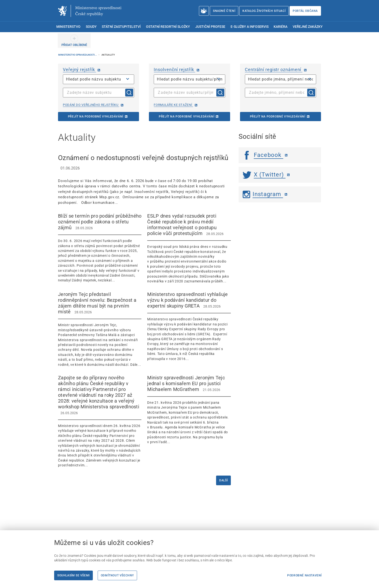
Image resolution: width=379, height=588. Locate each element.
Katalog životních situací (264, 11)
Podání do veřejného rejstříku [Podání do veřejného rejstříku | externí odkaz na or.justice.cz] (91, 105)
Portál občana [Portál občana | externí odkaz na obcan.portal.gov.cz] (305, 11)
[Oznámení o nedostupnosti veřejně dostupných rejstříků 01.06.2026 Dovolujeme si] (144, 179)
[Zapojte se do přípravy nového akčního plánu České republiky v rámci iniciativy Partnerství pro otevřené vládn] (100, 421)
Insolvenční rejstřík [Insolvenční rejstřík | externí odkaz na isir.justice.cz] (174, 70)
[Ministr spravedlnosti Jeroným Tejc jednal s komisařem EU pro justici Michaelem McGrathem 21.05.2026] (189, 410)
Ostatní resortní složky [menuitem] (168, 27)
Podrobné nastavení (304, 575)
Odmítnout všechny (117, 575)
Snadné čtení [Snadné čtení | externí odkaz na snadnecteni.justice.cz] (224, 11)
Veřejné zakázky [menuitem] (308, 27)
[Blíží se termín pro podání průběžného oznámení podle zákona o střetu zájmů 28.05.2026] (100, 248)
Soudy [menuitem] (91, 27)
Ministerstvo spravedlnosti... (78, 55)
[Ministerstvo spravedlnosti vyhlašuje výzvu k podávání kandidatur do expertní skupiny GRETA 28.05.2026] (189, 326)
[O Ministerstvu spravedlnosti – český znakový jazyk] (204, 11)
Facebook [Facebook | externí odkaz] (263, 155)
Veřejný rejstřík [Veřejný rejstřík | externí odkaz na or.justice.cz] (79, 70)
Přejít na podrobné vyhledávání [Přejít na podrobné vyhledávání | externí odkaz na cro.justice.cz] (278, 117)
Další (223, 480)
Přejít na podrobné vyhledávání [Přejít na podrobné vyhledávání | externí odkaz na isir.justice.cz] (186, 117)
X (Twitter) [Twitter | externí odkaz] (264, 175)
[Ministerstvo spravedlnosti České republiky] (90, 11)
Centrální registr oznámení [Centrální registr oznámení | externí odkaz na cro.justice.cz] (274, 70)
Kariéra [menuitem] (281, 27)
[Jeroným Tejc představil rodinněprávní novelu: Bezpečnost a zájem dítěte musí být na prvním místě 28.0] (100, 329)
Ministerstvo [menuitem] (68, 27)
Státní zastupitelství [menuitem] (121, 27)
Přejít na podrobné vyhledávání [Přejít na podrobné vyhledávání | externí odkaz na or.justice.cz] (96, 117)
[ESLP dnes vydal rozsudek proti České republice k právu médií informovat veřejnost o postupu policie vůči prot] (189, 248)
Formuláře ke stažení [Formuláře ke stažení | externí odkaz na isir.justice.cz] (173, 105)
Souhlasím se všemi (73, 575)
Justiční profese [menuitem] (210, 27)
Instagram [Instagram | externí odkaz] (263, 194)
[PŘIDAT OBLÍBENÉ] (74, 41)
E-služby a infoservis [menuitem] (250, 27)
